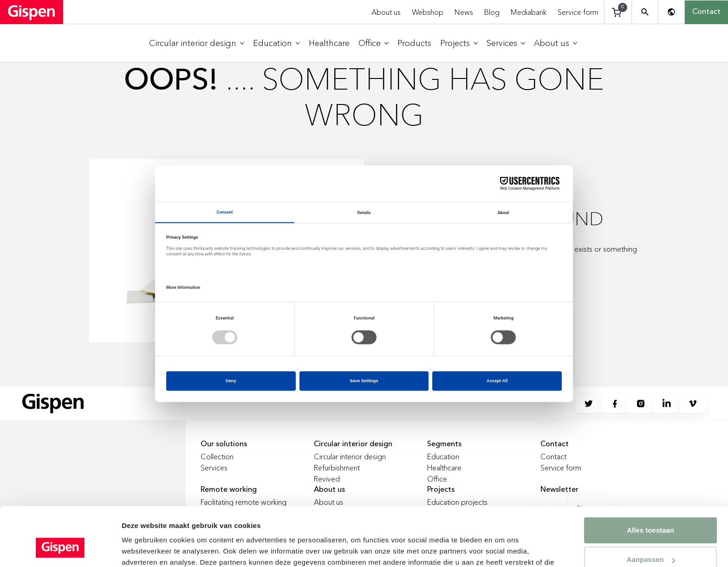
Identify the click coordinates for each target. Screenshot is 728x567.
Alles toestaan (650, 480)
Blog (492, 12)
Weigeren (650, 538)
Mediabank (529, 12)
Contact (706, 12)
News (464, 12)
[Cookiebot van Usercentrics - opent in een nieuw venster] (60, 549)
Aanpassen (651, 509)
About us (386, 12)
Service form (578, 12)
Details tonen (144, 549)
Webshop (428, 12)
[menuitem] (197, 43)
